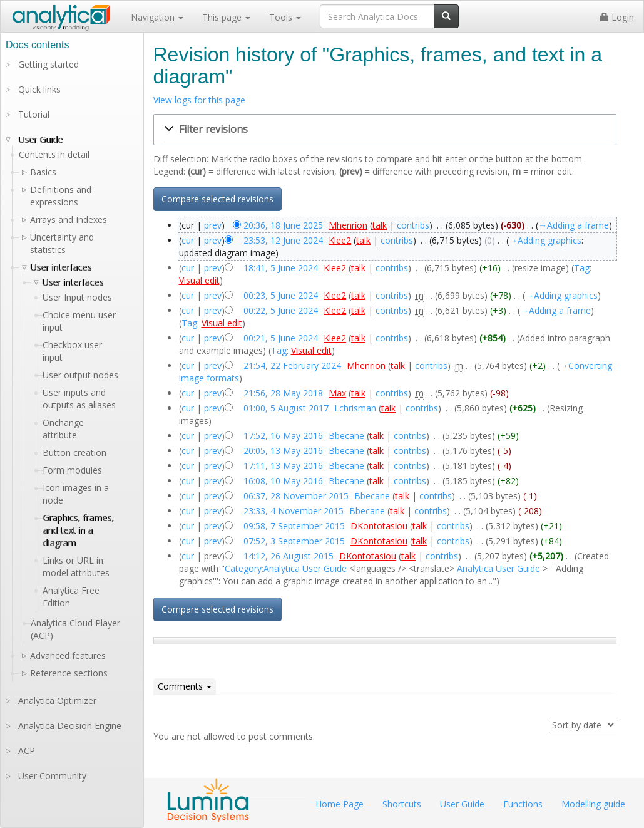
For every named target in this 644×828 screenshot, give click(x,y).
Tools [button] (285, 17)
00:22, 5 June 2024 (281, 310)
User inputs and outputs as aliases (79, 399)
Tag (582, 268)
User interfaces (61, 267)
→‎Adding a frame (574, 225)
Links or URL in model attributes (76, 567)
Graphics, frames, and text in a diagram (78, 530)
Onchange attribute (63, 429)
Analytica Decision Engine (70, 726)
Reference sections (69, 673)
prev (213, 225)
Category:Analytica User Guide (286, 568)
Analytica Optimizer (57, 701)
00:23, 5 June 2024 (281, 295)
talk (380, 225)
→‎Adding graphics (545, 240)
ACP (27, 751)
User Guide (40, 139)
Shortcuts (402, 804)
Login (617, 17)
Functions (523, 804)
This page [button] (226, 17)
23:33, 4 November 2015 (294, 511)
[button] (385, 130)
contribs (413, 225)
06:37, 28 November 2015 (296, 496)
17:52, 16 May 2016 (283, 436)
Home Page (340, 804)
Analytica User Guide (498, 568)
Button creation (74, 453)
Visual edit (199, 280)
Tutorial (34, 114)
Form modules (72, 470)
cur (188, 240)
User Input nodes (77, 297)
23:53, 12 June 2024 (283, 240)
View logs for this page (199, 100)
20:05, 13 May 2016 (283, 451)
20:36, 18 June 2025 (283, 225)
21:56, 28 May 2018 (283, 393)
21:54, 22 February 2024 (292, 365)
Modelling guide (593, 804)
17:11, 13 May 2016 (283, 466)
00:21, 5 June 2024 (281, 338)
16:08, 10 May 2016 (283, 481)
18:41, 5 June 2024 (281, 268)
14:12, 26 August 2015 (289, 556)
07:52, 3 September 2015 (294, 541)
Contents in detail (54, 154)
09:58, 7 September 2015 (294, 526)
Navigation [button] (157, 17)
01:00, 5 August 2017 (286, 408)
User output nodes (80, 375)
